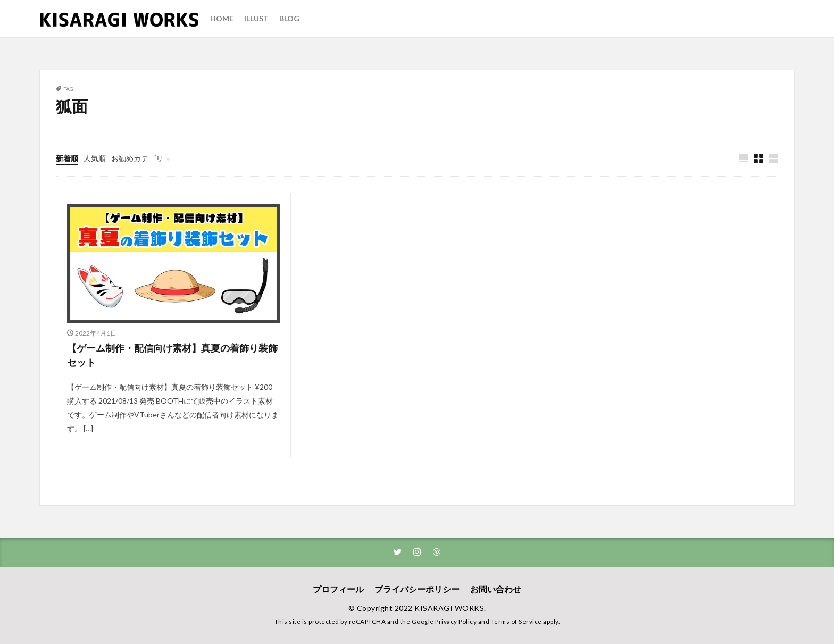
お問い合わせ (496, 589)
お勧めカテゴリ (137, 158)
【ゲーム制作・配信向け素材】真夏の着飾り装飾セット (172, 355)
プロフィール (338, 589)
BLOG (289, 18)
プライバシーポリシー (417, 589)
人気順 (95, 158)
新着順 (67, 158)
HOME (222, 18)
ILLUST (256, 18)
